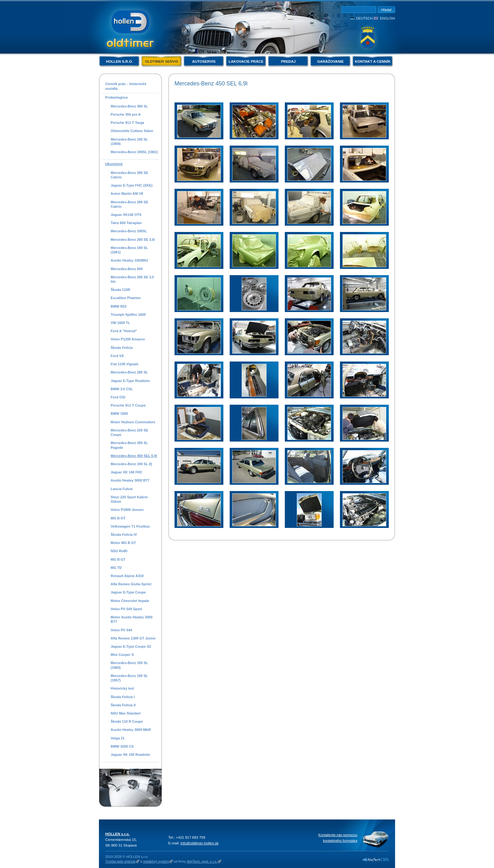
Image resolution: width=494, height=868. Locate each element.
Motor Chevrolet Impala (130, 601)
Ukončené (114, 164)
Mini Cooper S (122, 655)
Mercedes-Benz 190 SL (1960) (129, 665)
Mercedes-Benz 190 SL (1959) (129, 142)
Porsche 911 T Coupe (128, 405)
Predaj (288, 61)
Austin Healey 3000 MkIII (131, 730)
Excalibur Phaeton (126, 298)
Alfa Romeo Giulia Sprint (131, 584)
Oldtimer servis (161, 61)
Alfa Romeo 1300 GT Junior (133, 638)
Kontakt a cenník (373, 61)
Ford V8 (117, 356)
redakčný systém (156, 861)
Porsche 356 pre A (126, 114)
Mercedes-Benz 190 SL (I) (131, 464)
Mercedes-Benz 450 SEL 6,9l (134, 456)
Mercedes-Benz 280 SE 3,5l (133, 240)
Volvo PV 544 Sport (126, 609)
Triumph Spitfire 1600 (128, 315)
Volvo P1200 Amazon (128, 339)
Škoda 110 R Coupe (127, 721)
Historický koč (122, 688)
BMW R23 (118, 306)
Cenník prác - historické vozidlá (126, 86)
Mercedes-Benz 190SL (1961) (134, 152)
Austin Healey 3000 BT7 (130, 480)
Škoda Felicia (122, 348)
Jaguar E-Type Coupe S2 (131, 646)
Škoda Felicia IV (124, 535)
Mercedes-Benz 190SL (129, 231)
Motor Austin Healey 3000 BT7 (132, 619)
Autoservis (204, 61)
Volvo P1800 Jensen (127, 510)
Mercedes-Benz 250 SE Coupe (129, 432)
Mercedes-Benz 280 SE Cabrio (129, 175)
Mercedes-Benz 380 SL (129, 106)
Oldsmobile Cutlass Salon (132, 131)
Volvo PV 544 (121, 630)
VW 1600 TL (120, 323)
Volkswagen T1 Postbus (130, 526)
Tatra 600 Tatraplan (126, 223)
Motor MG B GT (123, 543)
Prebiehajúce (117, 97)
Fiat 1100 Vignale (125, 364)
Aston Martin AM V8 (127, 194)
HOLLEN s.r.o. (119, 61)
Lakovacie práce (246, 61)
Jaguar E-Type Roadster (130, 381)
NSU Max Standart (126, 713)
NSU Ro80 (119, 551)
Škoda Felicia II (123, 705)
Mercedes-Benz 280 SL (129, 372)
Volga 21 (118, 738)
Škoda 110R (120, 290)
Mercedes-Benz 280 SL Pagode (129, 445)
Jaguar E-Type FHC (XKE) (132, 185)
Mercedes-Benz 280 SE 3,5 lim (132, 279)
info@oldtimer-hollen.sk (200, 843)
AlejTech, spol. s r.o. (202, 861)
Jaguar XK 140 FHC (126, 472)
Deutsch (364, 18)
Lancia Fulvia (121, 489)
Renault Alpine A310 (127, 576)
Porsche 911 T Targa (127, 123)
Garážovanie (330, 61)
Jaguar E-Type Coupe (128, 592)
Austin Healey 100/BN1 (129, 260)
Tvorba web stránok (120, 861)
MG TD (116, 568)
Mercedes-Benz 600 (127, 269)
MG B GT (118, 518)
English (388, 18)
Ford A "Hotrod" (124, 331)
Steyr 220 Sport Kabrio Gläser (129, 499)
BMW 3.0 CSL (122, 389)
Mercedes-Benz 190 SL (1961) (129, 250)
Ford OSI (118, 397)
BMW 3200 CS (122, 746)
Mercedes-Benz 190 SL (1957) (129, 678)
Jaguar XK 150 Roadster (130, 755)
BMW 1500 (119, 414)
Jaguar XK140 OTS (126, 215)
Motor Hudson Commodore (133, 422)
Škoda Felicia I (123, 697)
